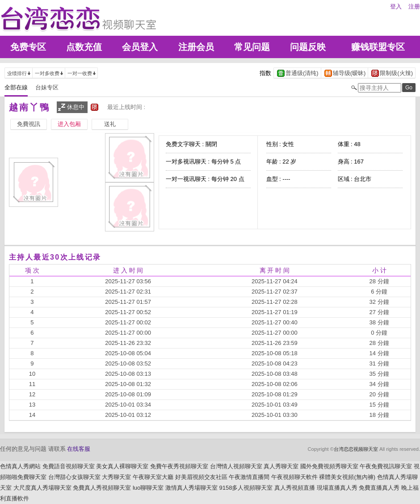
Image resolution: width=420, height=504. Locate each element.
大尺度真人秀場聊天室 (42, 488)
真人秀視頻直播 (295, 488)
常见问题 (252, 47)
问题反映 (308, 47)
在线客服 (79, 449)
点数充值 (84, 47)
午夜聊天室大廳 (153, 477)
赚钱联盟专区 (378, 47)
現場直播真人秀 (337, 488)
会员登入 (140, 47)
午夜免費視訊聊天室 (386, 466)
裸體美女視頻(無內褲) (347, 477)
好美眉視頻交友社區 (201, 477)
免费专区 (28, 47)
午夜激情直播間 (249, 477)
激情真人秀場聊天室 (191, 488)
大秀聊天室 (116, 477)
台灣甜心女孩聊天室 (74, 477)
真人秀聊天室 (281, 466)
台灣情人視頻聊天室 (236, 466)
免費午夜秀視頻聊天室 (179, 466)
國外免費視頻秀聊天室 (329, 466)
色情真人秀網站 (20, 466)
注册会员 (196, 47)
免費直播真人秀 (379, 488)
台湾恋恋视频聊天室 (356, 449)
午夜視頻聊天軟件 (294, 477)
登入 (396, 6)
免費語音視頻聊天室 (69, 466)
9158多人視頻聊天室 (246, 488)
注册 (414, 6)
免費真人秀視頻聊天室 (102, 488)
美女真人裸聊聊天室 (122, 466)
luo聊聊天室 (148, 488)
